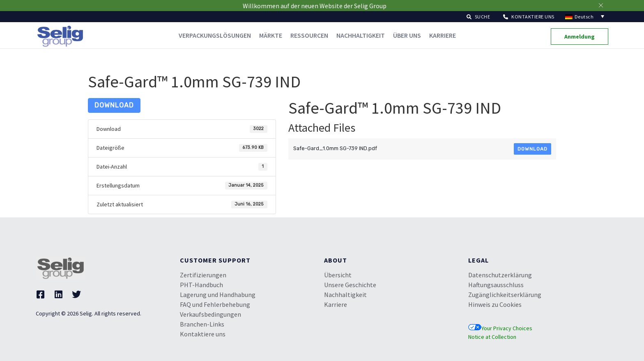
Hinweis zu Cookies (495, 304)
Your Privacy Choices (500, 328)
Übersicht (338, 275)
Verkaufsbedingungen (210, 314)
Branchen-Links (202, 324)
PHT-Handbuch (201, 285)
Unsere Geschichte (350, 285)
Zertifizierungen (203, 275)
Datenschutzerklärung (500, 275)
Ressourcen (309, 35)
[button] (478, 17)
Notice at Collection (492, 337)
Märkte (271, 35)
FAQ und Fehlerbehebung (215, 304)
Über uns (407, 35)
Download (114, 105)
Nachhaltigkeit (361, 35)
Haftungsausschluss (496, 285)
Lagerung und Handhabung (218, 295)
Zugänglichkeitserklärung (505, 295)
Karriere (443, 35)
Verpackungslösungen (215, 35)
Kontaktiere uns (203, 334)
